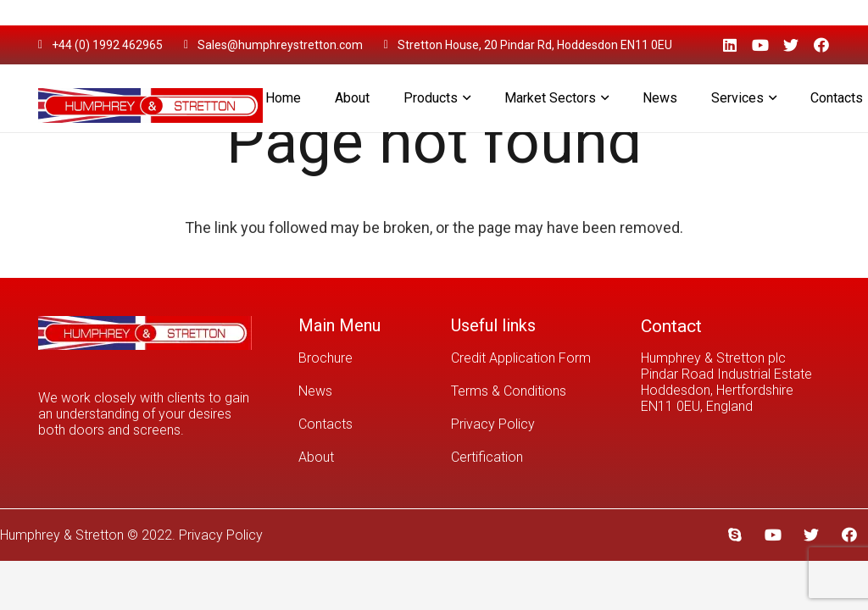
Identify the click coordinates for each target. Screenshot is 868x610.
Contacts (325, 424)
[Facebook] (821, 45)
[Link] (150, 99)
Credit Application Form (521, 358)
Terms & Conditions (509, 391)
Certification (487, 457)
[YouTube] (760, 45)
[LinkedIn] (730, 45)
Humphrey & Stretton (62, 535)
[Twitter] (791, 45)
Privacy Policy (493, 424)
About (316, 457)
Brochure (325, 358)
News (315, 391)
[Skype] (734, 535)
